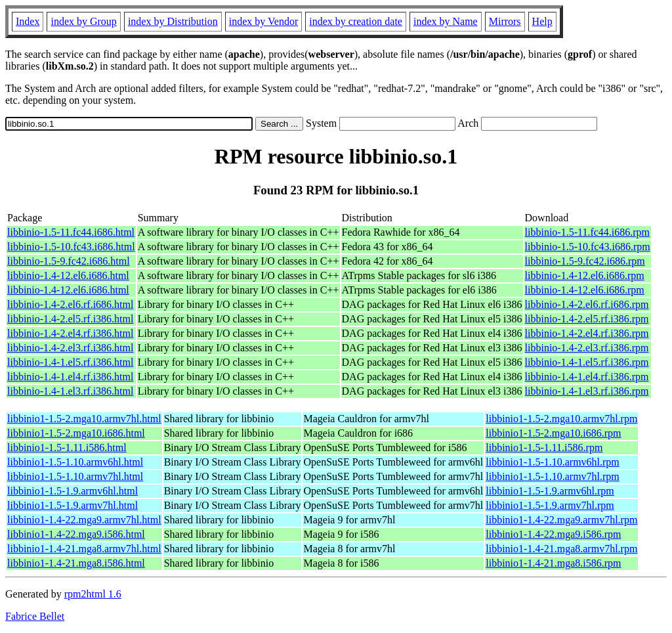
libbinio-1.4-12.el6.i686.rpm (585, 275)
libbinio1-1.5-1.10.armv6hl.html (75, 462)
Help (542, 21)
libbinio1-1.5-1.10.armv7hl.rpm (553, 476)
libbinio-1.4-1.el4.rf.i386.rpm (587, 377)
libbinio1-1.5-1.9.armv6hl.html (73, 491)
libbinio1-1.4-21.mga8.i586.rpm (553, 563)
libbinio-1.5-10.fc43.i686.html (71, 247)
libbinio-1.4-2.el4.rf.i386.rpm (587, 333)
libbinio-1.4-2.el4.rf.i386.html (70, 333)
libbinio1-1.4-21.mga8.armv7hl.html (84, 549)
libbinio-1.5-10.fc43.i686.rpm (588, 247)
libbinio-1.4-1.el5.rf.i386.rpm (587, 362)
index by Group (83, 21)
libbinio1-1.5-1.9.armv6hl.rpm (550, 491)
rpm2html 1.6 (93, 594)
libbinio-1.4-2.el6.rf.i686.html (70, 304)
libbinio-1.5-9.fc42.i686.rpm (585, 261)
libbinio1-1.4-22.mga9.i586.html (76, 534)
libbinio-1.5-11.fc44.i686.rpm (588, 232)
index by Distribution (173, 21)
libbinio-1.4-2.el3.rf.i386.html (70, 348)
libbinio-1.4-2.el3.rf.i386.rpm (587, 348)
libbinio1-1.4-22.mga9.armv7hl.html (84, 520)
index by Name (446, 21)
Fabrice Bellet (35, 616)
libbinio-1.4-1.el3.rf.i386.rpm (587, 391)
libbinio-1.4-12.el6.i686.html (68, 275)
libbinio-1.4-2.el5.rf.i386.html (70, 319)
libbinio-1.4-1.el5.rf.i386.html (70, 362)
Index (28, 21)
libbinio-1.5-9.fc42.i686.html (69, 261)
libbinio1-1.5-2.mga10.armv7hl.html (84, 419)
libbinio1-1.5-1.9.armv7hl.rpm (550, 505)
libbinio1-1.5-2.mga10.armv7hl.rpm (561, 419)
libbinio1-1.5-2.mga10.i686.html (76, 433)
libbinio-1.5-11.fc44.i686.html (71, 232)
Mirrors (505, 21)
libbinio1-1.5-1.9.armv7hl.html (73, 505)
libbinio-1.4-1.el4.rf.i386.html (70, 377)
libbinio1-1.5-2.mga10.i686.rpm (553, 433)
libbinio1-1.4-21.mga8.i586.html (76, 563)
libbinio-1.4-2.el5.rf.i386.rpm (587, 319)
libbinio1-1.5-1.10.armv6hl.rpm (553, 462)
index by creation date (356, 21)
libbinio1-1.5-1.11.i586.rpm (544, 447)
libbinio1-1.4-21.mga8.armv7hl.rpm (561, 549)
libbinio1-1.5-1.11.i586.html (67, 447)
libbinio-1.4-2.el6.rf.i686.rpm (587, 304)
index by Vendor (263, 21)
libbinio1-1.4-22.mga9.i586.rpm (553, 534)
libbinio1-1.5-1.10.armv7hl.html (75, 476)
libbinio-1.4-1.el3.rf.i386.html (70, 391)
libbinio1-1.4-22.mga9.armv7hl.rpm (561, 520)
